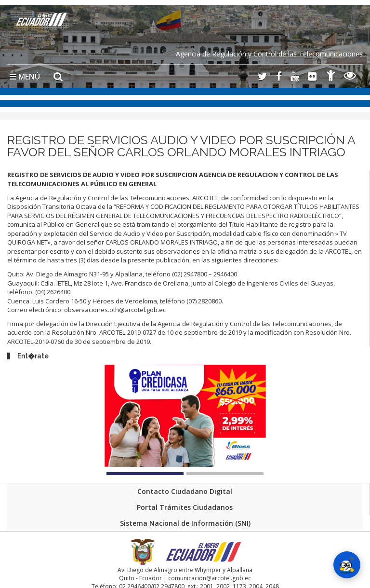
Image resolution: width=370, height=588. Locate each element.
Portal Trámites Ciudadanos (185, 507)
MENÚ (25, 77)
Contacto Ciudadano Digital (185, 491)
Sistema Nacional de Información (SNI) (185, 523)
